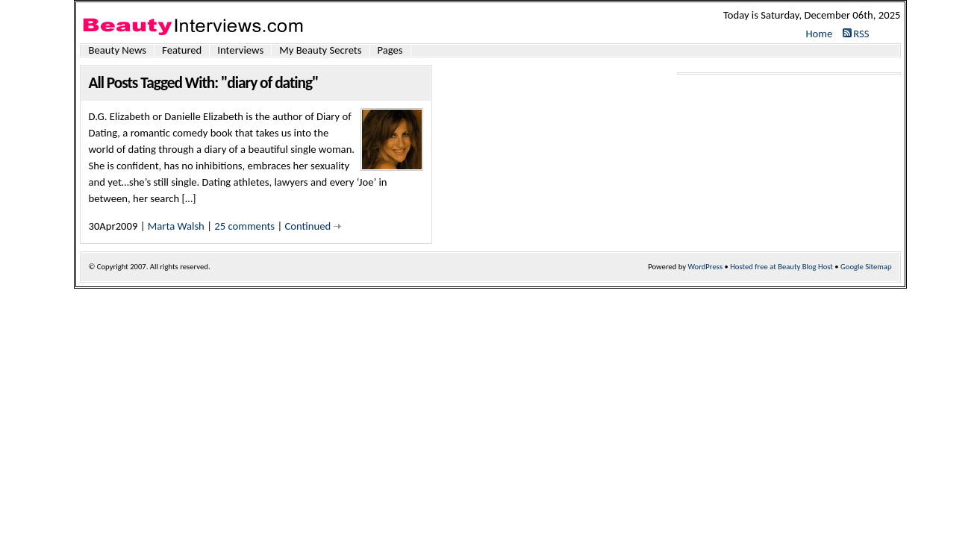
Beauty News (118, 50)
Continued (308, 226)
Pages (390, 50)
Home (819, 34)
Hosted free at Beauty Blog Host (781, 267)
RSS (861, 34)
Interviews (240, 50)
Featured (182, 50)
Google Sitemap (866, 267)
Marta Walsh (176, 226)
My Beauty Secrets (320, 50)
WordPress (706, 267)
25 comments (244, 226)
